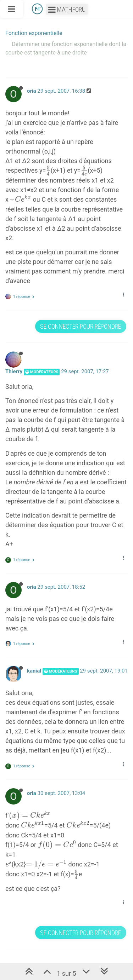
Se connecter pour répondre (81, 326)
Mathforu (67, 9)
